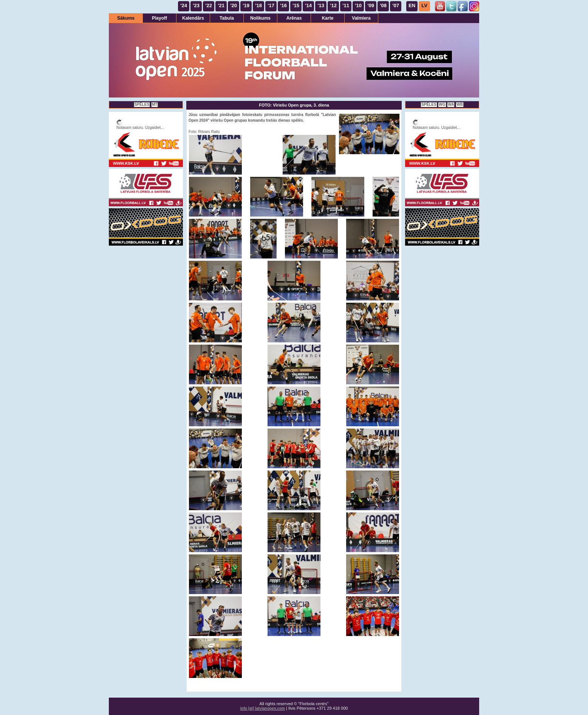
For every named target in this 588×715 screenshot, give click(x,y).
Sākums (126, 18)
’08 (383, 5)
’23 (196, 5)
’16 (283, 5)
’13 (321, 5)
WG (442, 104)
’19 (246, 5)
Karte (328, 18)
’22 (209, 5)
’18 (258, 5)
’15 (296, 5)
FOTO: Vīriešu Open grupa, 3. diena (294, 105)
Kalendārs (193, 18)
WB (460, 104)
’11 (346, 5)
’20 (234, 5)
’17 (271, 5)
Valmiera (361, 18)
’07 (396, 5)
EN (412, 5)
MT (155, 104)
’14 (308, 5)
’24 (184, 5)
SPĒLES (142, 104)
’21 (221, 5)
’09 (371, 5)
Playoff (159, 18)
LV (424, 5)
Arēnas (294, 18)
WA (451, 104)
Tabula (227, 18)
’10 (358, 5)
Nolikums (260, 18)
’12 (333, 5)
